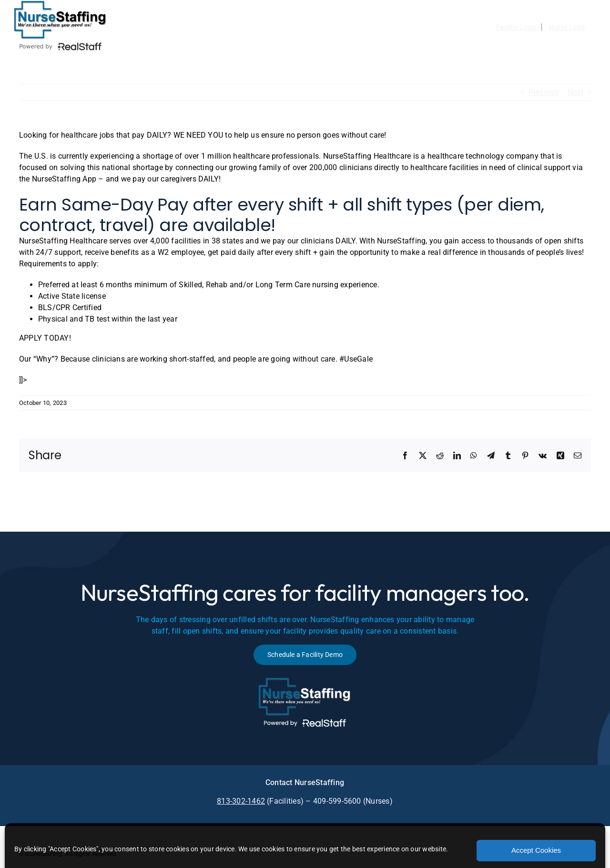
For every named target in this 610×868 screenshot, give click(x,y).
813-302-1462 (241, 801)
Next (575, 92)
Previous (544, 92)
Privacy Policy (138, 854)
